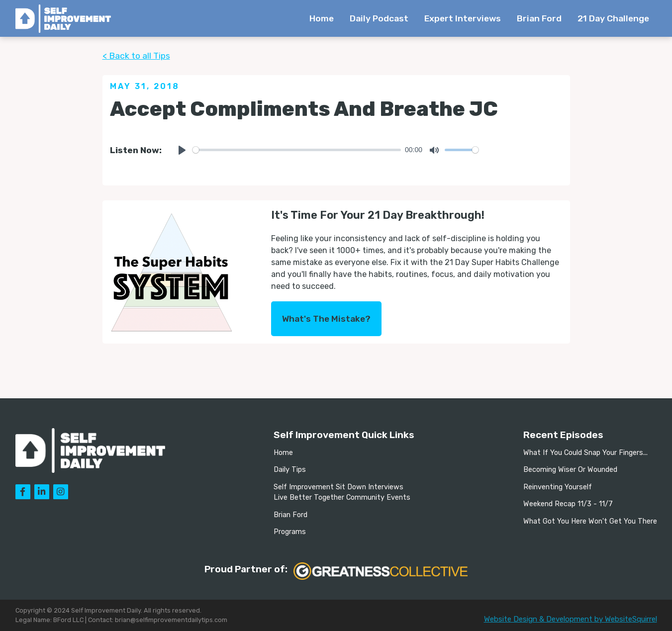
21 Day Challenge (613, 18)
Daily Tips (290, 470)
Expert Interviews (463, 18)
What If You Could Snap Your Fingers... (585, 453)
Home (322, 18)
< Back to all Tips (136, 56)
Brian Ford (539, 18)
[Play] (182, 150)
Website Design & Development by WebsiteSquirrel (571, 619)
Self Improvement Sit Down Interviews (338, 487)
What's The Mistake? (326, 319)
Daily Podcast (379, 18)
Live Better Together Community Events (342, 497)
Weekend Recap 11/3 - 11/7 (568, 504)
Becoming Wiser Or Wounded (570, 470)
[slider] (297, 150)
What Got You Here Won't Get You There (590, 521)
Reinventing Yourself (558, 487)
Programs (290, 532)
